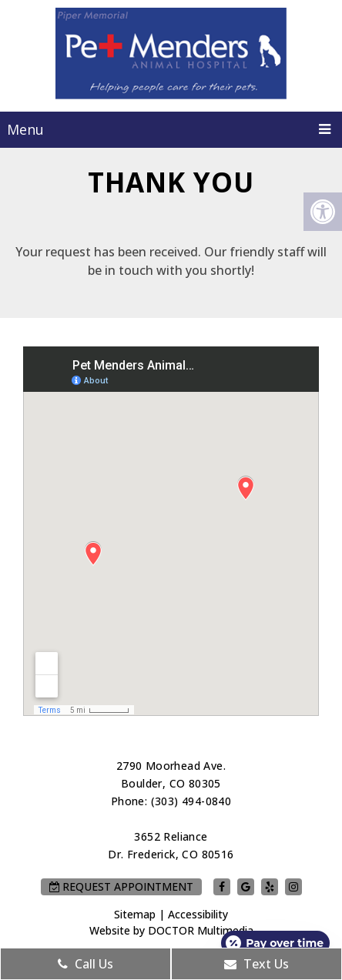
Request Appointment (121, 886)
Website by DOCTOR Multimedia (171, 930)
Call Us (85, 964)
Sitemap (135, 914)
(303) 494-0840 (191, 801)
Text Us (256, 964)
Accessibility (198, 914)
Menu (25, 129)
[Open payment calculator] (275, 943)
